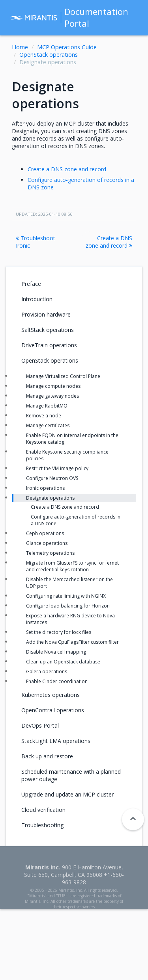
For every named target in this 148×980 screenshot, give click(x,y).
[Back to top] (133, 819)
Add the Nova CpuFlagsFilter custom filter (72, 642)
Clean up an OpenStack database (63, 662)
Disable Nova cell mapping (56, 652)
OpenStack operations (49, 55)
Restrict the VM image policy (57, 468)
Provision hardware (46, 314)
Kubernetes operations (51, 695)
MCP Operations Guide (67, 47)
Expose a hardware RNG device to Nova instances (70, 619)
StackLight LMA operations (56, 741)
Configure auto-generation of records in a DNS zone (76, 520)
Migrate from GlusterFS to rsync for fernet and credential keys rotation (72, 566)
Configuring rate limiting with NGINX (66, 596)
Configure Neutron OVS (52, 478)
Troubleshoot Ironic (36, 242)
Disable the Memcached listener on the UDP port (69, 583)
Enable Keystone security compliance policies (67, 455)
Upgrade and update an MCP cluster (67, 794)
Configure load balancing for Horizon (68, 606)
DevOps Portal (40, 725)
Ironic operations (45, 488)
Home (20, 47)
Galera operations (47, 672)
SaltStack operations (48, 330)
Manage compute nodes (53, 386)
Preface (31, 284)
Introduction (37, 299)
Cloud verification (43, 810)
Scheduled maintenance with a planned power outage (71, 775)
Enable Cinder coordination (57, 681)
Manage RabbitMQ (47, 406)
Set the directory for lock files (59, 632)
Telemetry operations (50, 553)
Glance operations (47, 543)
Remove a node (44, 416)
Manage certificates (48, 425)
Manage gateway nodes (52, 396)
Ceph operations (45, 533)
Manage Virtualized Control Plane (63, 376)
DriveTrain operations (49, 345)
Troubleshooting (42, 825)
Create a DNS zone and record (67, 169)
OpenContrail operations (53, 710)
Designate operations (50, 498)
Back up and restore (47, 756)
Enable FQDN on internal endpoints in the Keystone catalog (72, 439)
